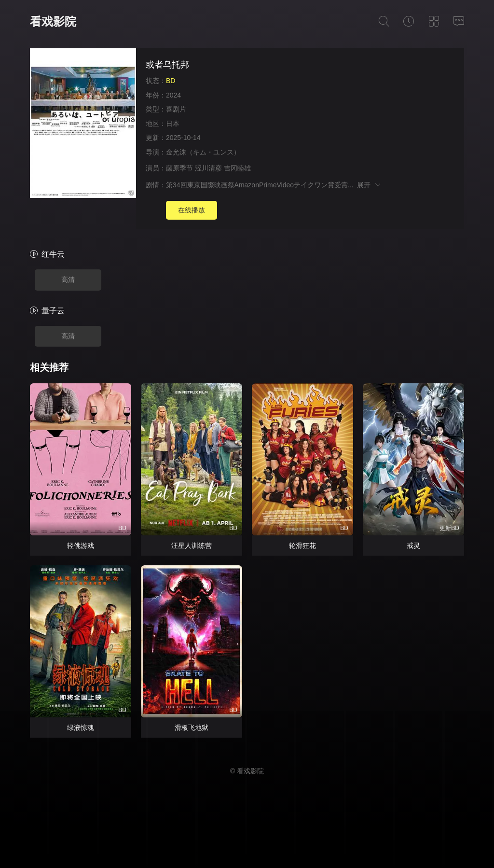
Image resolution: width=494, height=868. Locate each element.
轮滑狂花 (302, 546)
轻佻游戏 (81, 546)
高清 (68, 280)
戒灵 (413, 546)
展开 (369, 185)
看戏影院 (53, 21)
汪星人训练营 (192, 546)
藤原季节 (179, 168)
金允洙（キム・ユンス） (203, 152)
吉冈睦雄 (237, 168)
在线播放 (192, 210)
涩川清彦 (208, 168)
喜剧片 (176, 109)
